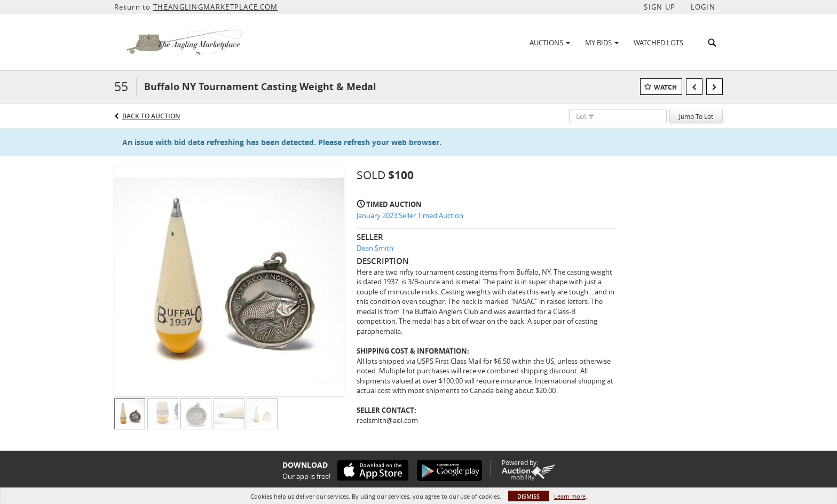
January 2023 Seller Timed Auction (410, 215)
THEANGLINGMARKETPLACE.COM (216, 7)
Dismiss (528, 496)
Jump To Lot (696, 116)
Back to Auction (151, 116)
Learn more (570, 496)
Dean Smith (375, 248)
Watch (665, 87)
